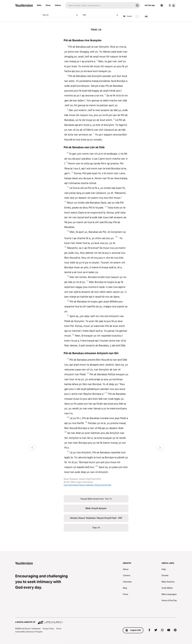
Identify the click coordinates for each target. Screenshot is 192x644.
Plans (48, 5)
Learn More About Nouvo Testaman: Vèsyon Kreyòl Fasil (87, 485)
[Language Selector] (162, 5)
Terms (59, 629)
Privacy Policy (48, 629)
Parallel (128, 16)
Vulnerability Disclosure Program (29, 632)
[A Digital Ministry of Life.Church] (96, 621)
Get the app (150, 5)
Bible (39, 5)
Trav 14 (60, 15)
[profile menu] (172, 5)
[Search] (100, 5)
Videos (58, 5)
